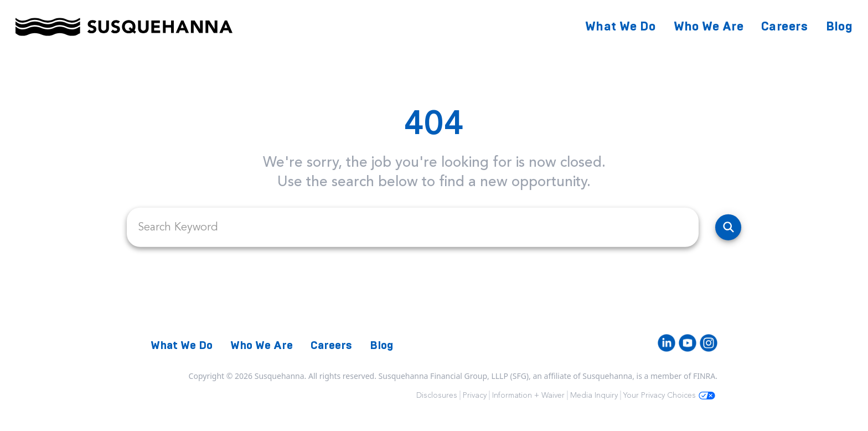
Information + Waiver (528, 395)
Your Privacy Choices (669, 395)
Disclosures (437, 395)
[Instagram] (709, 343)
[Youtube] (688, 343)
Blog (839, 26)
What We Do (621, 26)
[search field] (413, 227)
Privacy (475, 395)
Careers (784, 26)
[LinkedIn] (666, 343)
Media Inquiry (594, 395)
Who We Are (709, 26)
